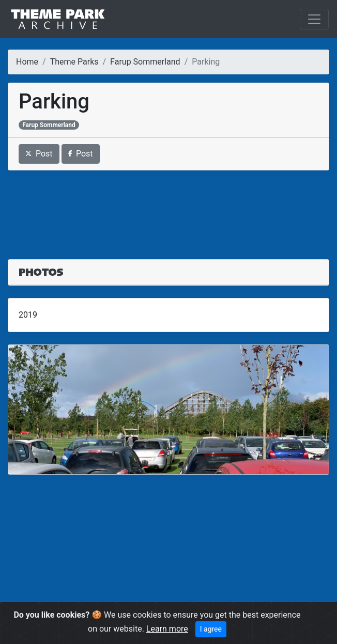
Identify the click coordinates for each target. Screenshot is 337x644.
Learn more (167, 629)
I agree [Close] (211, 629)
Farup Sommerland (145, 62)
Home (27, 62)
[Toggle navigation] (314, 19)
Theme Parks (74, 62)
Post (39, 154)
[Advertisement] (168, 209)
